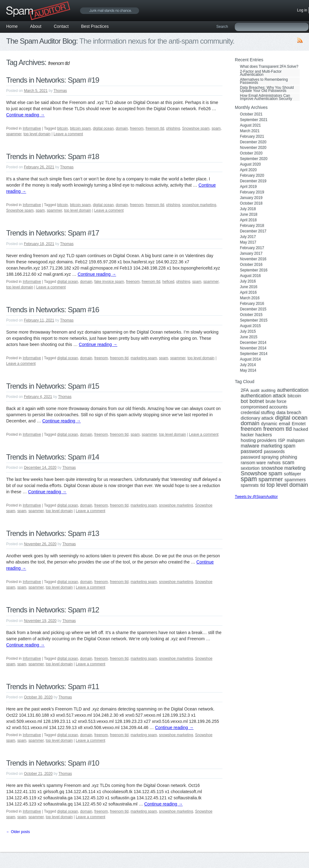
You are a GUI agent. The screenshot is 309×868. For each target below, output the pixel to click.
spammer (14, 134)
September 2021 (254, 120)
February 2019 (252, 192)
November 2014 (253, 348)
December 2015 (253, 309)
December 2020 (253, 142)
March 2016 (250, 298)
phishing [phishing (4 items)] (289, 457)
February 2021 (252, 136)
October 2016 (251, 265)
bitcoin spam (80, 128)
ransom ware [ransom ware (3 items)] (253, 463)
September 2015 (254, 320)
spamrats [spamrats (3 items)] (250, 485)
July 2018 (248, 209)
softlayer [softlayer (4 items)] (293, 474)
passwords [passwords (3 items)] (274, 451)
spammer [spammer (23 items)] (271, 479)
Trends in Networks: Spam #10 (53, 763)
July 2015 (248, 331)
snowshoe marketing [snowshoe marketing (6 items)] (283, 468)
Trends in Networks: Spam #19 (53, 80)
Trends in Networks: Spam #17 (53, 233)
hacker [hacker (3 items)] (247, 435)
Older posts (18, 832)
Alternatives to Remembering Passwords (264, 81)
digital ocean (103, 128)
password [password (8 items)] (252, 451)
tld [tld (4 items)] (263, 485)
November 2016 (253, 259)
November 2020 (253, 148)
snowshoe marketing (199, 205)
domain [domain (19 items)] (250, 423)
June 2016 (249, 287)
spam (216, 128)
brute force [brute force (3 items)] (276, 401)
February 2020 (252, 175)
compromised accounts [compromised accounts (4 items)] (264, 407)
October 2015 (251, 315)
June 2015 (249, 337)
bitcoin (63, 128)
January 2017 (251, 253)
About (36, 26)
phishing (173, 128)
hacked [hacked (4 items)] (301, 429)
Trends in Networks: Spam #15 (53, 386)
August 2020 (250, 164)
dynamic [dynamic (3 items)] (269, 424)
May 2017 (248, 242)
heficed (168, 282)
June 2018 (249, 214)
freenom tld (155, 128)
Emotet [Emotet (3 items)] (299, 424)
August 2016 (250, 276)
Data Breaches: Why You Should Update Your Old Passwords (267, 89)
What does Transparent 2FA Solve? (269, 67)
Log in (302, 10)
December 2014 (253, 343)
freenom (137, 128)
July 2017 (248, 237)
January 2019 (251, 198)
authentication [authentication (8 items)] (293, 390)
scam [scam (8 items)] (288, 462)
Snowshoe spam (196, 128)
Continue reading (25, 115)
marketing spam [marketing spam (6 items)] (278, 446)
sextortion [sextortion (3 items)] (250, 468)
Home (12, 26)
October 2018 (251, 203)
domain (122, 128)
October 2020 (251, 153)
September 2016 (254, 270)
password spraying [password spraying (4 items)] (260, 457)
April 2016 (248, 292)
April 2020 (248, 170)
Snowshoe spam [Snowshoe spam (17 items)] (261, 473)
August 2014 (250, 359)
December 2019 (253, 181)
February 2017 (252, 248)
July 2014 (248, 365)
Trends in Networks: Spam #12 (53, 610)
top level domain (37, 134)
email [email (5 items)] (285, 424)
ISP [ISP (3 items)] (282, 440)
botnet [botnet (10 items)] (257, 401)
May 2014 (248, 370)
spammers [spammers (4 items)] (295, 480)
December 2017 (253, 231)
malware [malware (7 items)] (250, 446)
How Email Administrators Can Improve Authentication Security (266, 97)
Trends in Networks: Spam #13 (53, 533)
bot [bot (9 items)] (244, 401)
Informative (32, 128)
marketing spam (144, 358)
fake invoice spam (109, 282)
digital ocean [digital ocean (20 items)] (291, 418)
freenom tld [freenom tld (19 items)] (277, 429)
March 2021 (250, 131)
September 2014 (254, 354)
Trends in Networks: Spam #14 (53, 457)
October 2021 (251, 114)
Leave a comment (68, 134)
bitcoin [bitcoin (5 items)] (294, 396)
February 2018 (252, 226)
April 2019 (248, 187)
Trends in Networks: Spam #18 (53, 156)
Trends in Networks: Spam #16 (53, 310)
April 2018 (248, 220)
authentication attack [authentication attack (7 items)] (263, 396)
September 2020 (254, 159)
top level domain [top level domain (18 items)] (287, 485)
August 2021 (250, 125)
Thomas (60, 91)
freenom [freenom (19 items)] (251, 429)
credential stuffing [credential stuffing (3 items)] (258, 412)
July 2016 (248, 281)
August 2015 (250, 326)
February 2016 (252, 304)
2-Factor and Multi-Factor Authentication (261, 73)
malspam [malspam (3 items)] (296, 440)
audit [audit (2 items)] (255, 391)
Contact (61, 26)
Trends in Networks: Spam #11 (53, 687)
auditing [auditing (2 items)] (268, 391)
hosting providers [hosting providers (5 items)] (259, 440)
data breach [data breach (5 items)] (289, 412)
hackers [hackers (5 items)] (264, 435)
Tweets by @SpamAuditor (256, 497)
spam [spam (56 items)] (249, 479)
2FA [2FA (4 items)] (245, 390)
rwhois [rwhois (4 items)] (274, 463)
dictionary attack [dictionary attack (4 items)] (257, 418)
